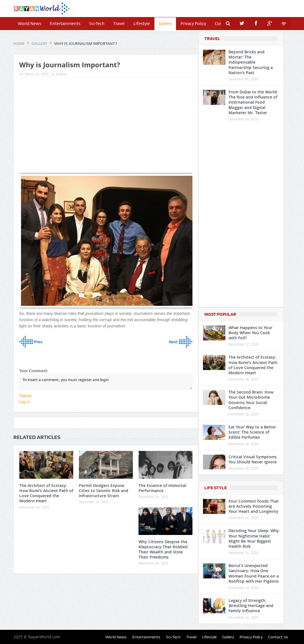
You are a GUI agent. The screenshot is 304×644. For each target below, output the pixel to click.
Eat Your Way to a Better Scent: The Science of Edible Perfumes (252, 432)
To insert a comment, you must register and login (106, 382)
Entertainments (65, 24)
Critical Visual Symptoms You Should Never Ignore (253, 459)
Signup (26, 396)
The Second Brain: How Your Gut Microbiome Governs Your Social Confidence (251, 400)
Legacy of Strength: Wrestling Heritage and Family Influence (251, 606)
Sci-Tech (97, 24)
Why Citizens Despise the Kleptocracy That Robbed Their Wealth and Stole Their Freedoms (163, 549)
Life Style (216, 488)
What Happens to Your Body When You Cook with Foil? (250, 333)
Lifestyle (142, 24)
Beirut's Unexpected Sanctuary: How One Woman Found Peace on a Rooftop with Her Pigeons (254, 573)
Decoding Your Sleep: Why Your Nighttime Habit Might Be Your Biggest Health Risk (254, 538)
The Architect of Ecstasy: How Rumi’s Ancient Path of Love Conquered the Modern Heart (46, 493)
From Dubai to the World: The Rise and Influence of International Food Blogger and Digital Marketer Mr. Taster (253, 102)
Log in (25, 402)
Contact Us (278, 637)
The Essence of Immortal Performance (162, 488)
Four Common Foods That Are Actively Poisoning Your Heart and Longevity (254, 506)
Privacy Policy (193, 24)
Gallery (165, 24)
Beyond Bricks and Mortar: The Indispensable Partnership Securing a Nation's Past (251, 62)
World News (30, 24)
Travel (119, 24)
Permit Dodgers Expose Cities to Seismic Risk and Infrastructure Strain (104, 491)
